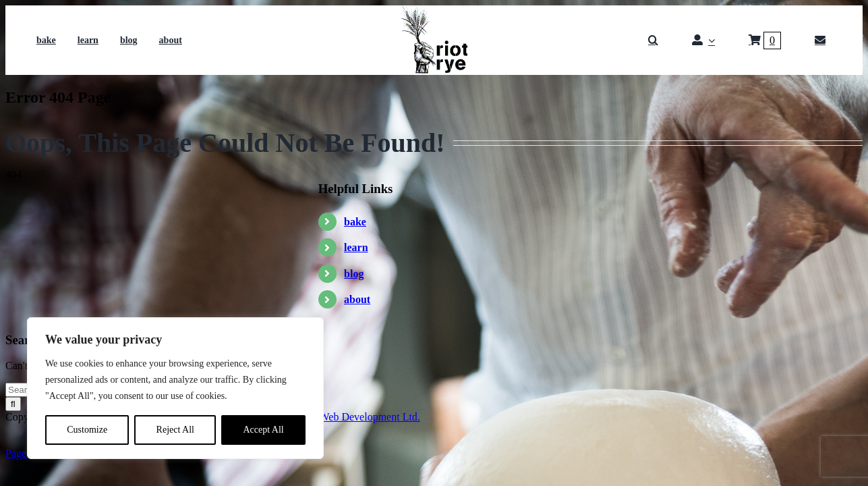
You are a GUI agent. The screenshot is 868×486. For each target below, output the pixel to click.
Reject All (175, 430)
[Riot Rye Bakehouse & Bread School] (434, 10)
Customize (87, 430)
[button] (653, 40)
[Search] (13, 404)
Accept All (263, 430)
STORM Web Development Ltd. (350, 417)
